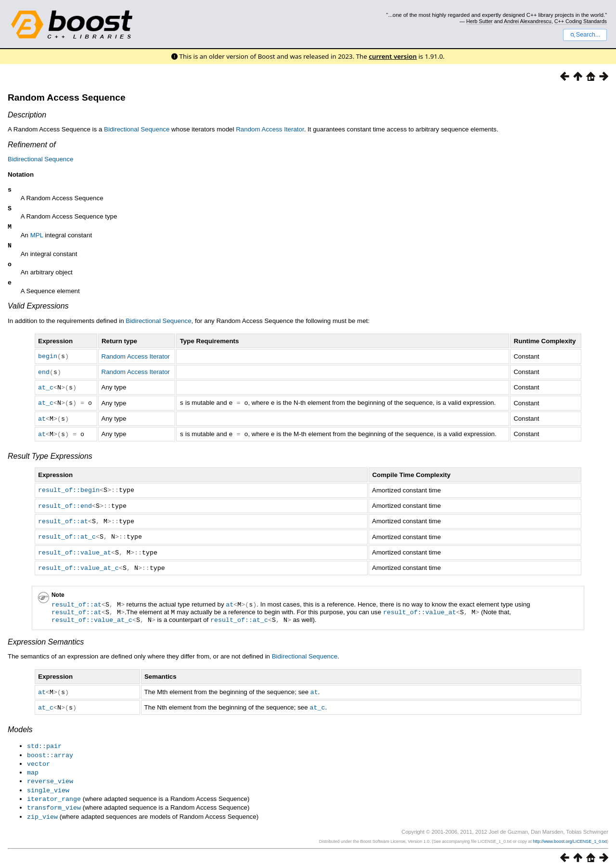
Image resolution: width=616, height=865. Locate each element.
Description (27, 115)
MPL (37, 238)
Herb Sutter (480, 21)
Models (20, 727)
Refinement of (32, 145)
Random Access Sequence (67, 97)
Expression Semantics (46, 640)
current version (393, 56)
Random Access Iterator (270, 129)
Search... (585, 35)
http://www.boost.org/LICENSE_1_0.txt (570, 835)
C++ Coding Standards (581, 21)
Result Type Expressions (50, 459)
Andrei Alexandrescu (528, 21)
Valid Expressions (38, 312)
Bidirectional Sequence (137, 129)
